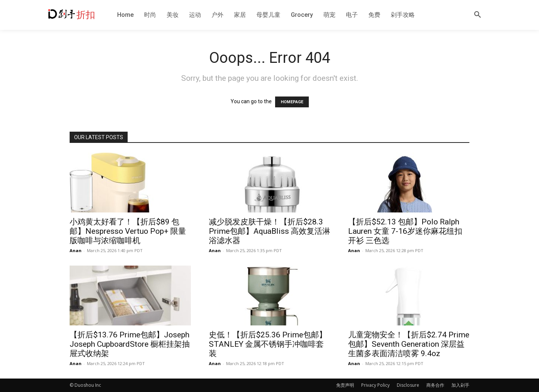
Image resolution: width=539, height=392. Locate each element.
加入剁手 (460, 385)
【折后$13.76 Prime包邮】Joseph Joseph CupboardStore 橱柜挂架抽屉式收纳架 (130, 344)
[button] (478, 15)
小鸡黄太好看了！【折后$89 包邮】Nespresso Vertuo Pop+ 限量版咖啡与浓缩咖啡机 (128, 231)
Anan (76, 250)
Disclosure (408, 385)
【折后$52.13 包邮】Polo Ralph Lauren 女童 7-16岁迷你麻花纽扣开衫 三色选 (405, 231)
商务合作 (435, 385)
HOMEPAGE (292, 102)
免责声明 (345, 385)
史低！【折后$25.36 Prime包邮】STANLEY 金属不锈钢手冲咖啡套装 (268, 344)
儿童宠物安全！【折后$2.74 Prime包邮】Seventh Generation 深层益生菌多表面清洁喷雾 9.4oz (409, 344)
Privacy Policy (375, 385)
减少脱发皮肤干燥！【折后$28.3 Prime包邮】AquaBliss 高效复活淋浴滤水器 (269, 231)
